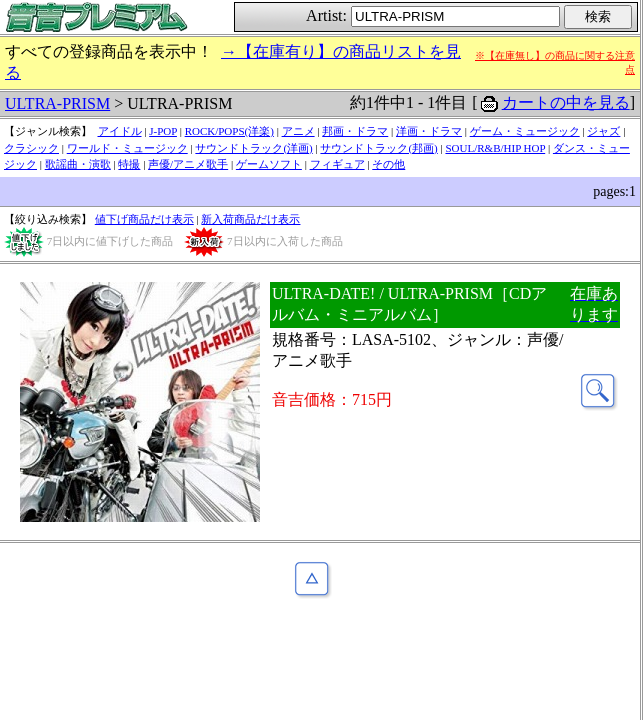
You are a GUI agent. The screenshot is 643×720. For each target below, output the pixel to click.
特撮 (129, 164)
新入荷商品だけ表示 (250, 219)
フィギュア (337, 164)
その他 (388, 164)
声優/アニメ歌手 (188, 164)
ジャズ (603, 131)
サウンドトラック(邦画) (378, 148)
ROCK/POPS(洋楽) (229, 131)
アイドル (120, 131)
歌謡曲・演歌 (78, 164)
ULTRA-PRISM (57, 103)
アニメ (298, 131)
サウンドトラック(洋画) (253, 148)
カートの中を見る (566, 102)
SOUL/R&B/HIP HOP (495, 148)
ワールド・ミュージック (127, 148)
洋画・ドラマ (429, 131)
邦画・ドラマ (355, 131)
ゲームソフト (269, 164)
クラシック (31, 148)
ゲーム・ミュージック (525, 131)
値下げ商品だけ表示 (144, 219)
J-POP (163, 131)
